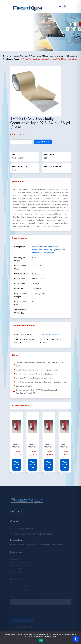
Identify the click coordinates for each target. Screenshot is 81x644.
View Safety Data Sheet (50, 334)
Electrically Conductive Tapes (45, 247)
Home (51, 28)
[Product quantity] (21, 142)
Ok (41, 641)
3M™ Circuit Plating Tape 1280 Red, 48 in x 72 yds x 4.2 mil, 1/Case (33, 446)
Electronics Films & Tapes (54, 56)
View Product (17, 465)
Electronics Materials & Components (26, 56)
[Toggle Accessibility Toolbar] (76, 639)
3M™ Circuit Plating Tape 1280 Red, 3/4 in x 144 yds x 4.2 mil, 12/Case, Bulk (65, 446)
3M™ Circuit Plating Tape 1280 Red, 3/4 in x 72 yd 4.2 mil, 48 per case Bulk (16, 446)
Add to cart (43, 142)
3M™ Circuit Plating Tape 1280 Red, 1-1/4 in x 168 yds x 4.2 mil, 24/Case (49, 446)
